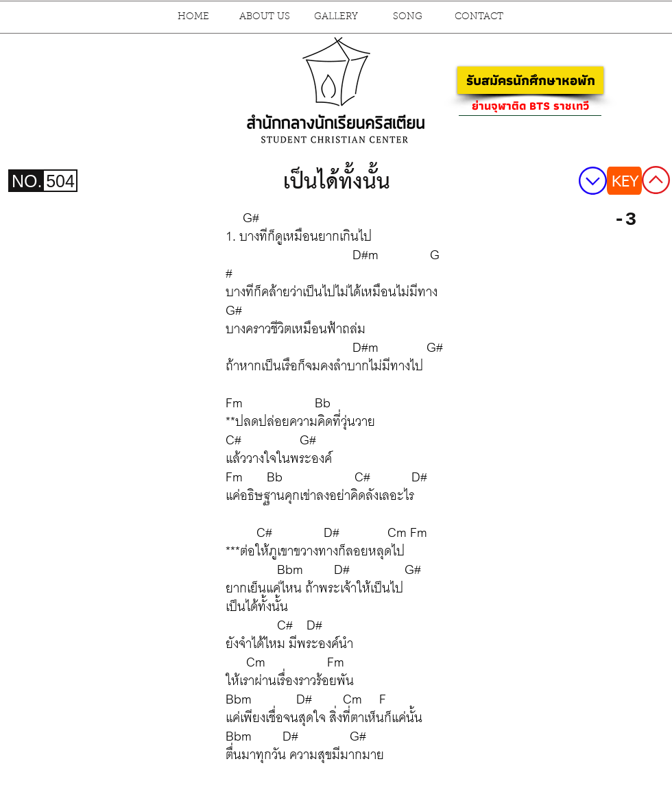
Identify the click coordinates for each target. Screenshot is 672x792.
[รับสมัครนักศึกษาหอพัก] (530, 80)
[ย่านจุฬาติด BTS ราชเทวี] (530, 106)
